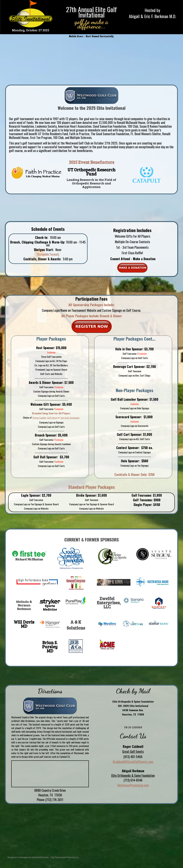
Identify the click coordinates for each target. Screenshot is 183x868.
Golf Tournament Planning (63, 857)
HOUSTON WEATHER (91, 826)
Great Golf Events (40, 857)
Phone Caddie (39, 418)
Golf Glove (52, 418)
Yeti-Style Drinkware (70, 418)
